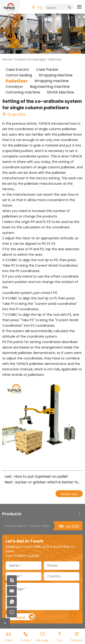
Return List (69, 494)
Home (7, 59)
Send (25, 617)
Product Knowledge (30, 59)
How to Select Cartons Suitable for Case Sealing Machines (29, 526)
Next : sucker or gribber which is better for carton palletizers (42, 482)
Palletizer (55, 59)
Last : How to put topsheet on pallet (36, 476)
